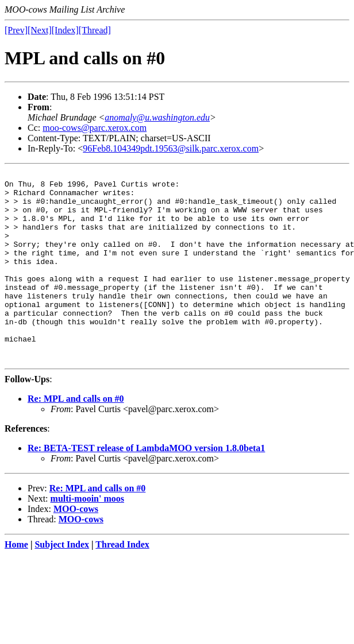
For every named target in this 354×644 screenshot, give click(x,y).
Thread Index (122, 582)
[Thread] (95, 30)
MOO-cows (76, 547)
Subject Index (62, 582)
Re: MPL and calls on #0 (76, 437)
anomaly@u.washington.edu (157, 117)
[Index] (65, 30)
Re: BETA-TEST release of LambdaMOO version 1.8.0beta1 (146, 486)
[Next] (40, 30)
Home (16, 582)
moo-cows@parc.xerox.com (95, 128)
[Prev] (16, 30)
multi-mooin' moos (87, 536)
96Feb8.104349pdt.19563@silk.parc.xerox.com (171, 148)
